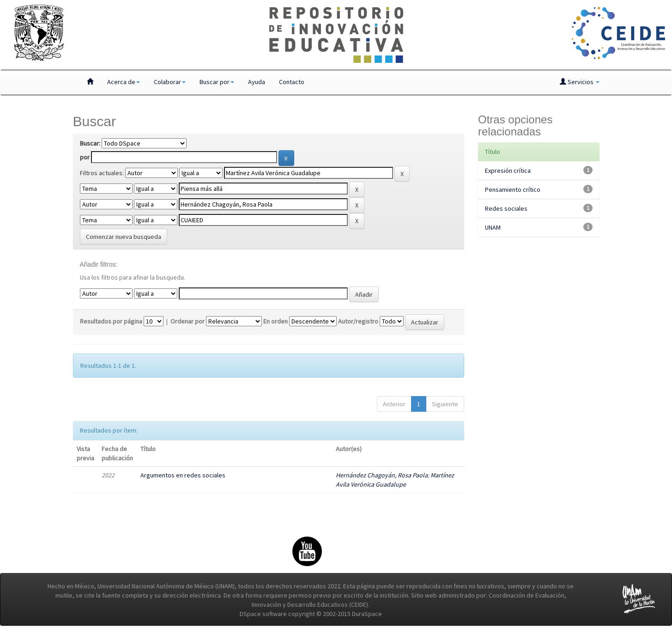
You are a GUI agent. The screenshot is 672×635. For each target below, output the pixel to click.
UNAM (493, 227)
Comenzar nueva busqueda (124, 237)
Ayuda (257, 82)
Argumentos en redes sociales (183, 475)
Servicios (580, 82)
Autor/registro (358, 321)
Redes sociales (506, 208)
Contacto (292, 82)
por (85, 157)
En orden (275, 321)
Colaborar (170, 82)
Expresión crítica (508, 171)
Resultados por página (111, 321)
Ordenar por (188, 321)
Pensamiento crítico (513, 189)
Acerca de (124, 82)
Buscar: (90, 143)
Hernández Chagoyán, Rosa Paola (382, 475)
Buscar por (217, 82)
